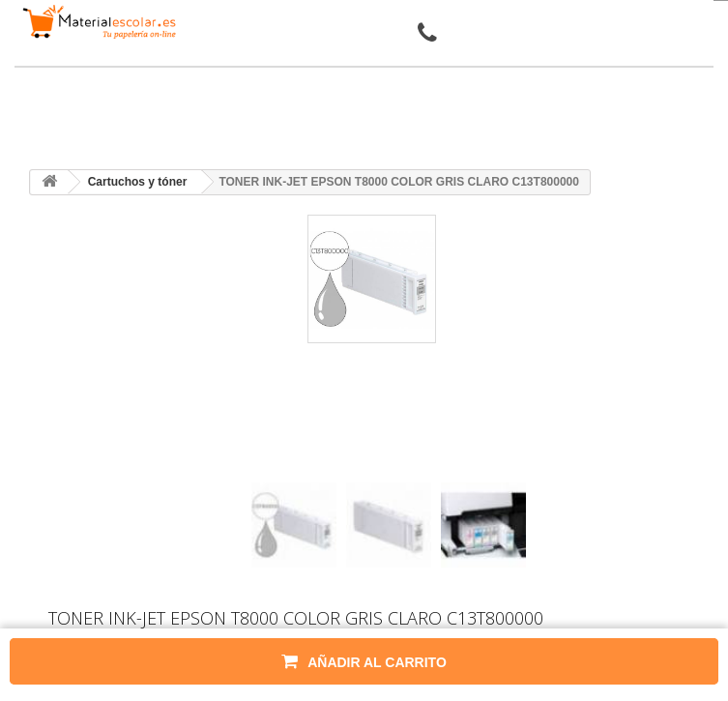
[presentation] (259, 466)
